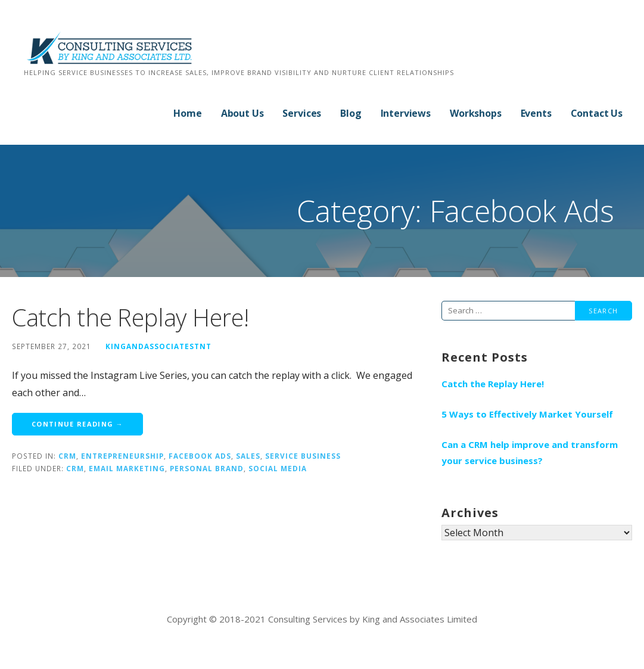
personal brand (207, 468)
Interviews (406, 113)
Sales (248, 456)
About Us (242, 113)
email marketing (127, 468)
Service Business (303, 456)
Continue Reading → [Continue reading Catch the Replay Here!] (77, 424)
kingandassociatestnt (158, 346)
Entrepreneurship (122, 456)
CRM (67, 456)
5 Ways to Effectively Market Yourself (527, 414)
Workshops (476, 113)
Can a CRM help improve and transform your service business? (530, 452)
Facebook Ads (200, 456)
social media (278, 468)
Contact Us (597, 113)
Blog (351, 113)
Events (536, 113)
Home (187, 113)
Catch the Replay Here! (130, 317)
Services (302, 113)
